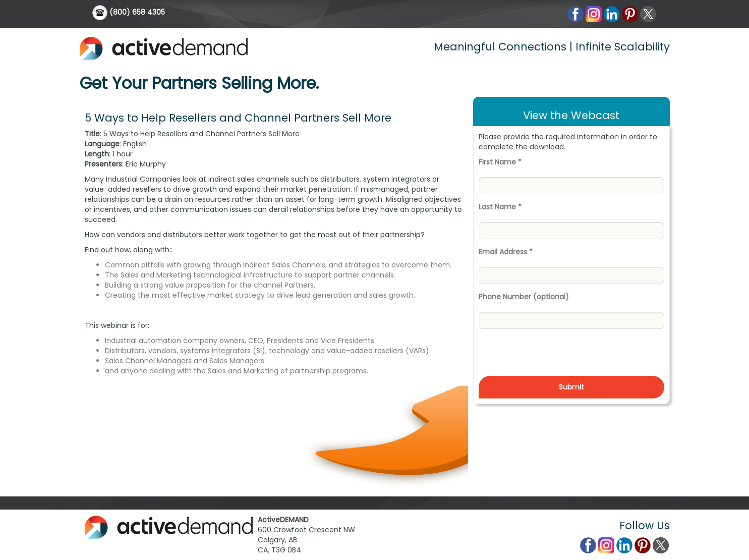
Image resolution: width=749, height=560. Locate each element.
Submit (571, 387)
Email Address (506, 252)
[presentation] (555, 356)
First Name (500, 162)
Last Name (500, 207)
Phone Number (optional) (524, 297)
